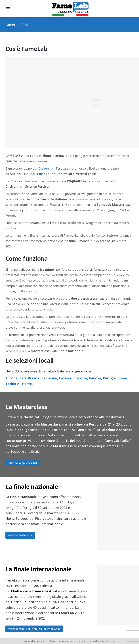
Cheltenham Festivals (53, 168)
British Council (46, 174)
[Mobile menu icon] (8, 9)
